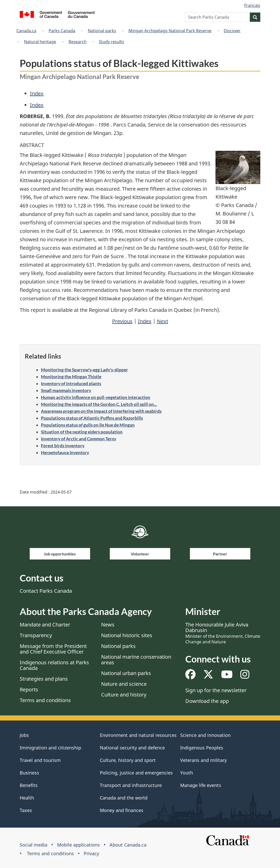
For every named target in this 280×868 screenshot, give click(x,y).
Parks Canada (62, 31)
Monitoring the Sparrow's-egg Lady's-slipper (84, 370)
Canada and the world (124, 798)
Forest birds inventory (63, 446)
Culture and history (124, 695)
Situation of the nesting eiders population (82, 432)
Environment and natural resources (138, 735)
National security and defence (132, 748)
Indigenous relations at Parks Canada (54, 665)
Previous (122, 321)
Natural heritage (40, 42)
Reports (29, 689)
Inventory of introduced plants (71, 384)
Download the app (207, 701)
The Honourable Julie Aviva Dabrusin (223, 633)
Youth (187, 773)
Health (27, 798)
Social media (34, 845)
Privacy (91, 853)
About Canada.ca (128, 845)
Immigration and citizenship (50, 748)
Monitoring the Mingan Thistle (71, 377)
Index (37, 93)
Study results (111, 42)
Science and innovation (205, 735)
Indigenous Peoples (202, 748)
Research (78, 42)
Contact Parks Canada (46, 591)
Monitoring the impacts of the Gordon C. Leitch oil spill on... (99, 404)
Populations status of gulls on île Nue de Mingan (88, 425)
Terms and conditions (45, 700)
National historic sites (127, 635)
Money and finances (122, 810)
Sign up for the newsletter (216, 690)
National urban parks (126, 673)
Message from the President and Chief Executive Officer (53, 649)
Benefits (29, 785)
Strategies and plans (44, 679)
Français (252, 5)
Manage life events (201, 785)
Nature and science (124, 684)
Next (163, 321)
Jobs (24, 735)
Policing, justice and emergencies (136, 773)
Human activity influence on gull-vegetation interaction (96, 397)
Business (29, 773)
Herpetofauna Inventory (65, 453)
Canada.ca (26, 31)
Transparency (36, 635)
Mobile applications (78, 845)
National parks (102, 31)
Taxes (26, 810)
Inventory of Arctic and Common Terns (78, 439)
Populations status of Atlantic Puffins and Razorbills (92, 418)
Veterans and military (203, 760)
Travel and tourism (40, 760)
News (108, 625)
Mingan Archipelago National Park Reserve (170, 31)
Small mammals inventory (66, 390)
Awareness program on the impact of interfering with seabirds (101, 411)
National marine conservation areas (136, 660)
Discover (232, 31)
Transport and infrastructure (131, 785)
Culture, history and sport (128, 760)
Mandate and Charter (45, 625)
